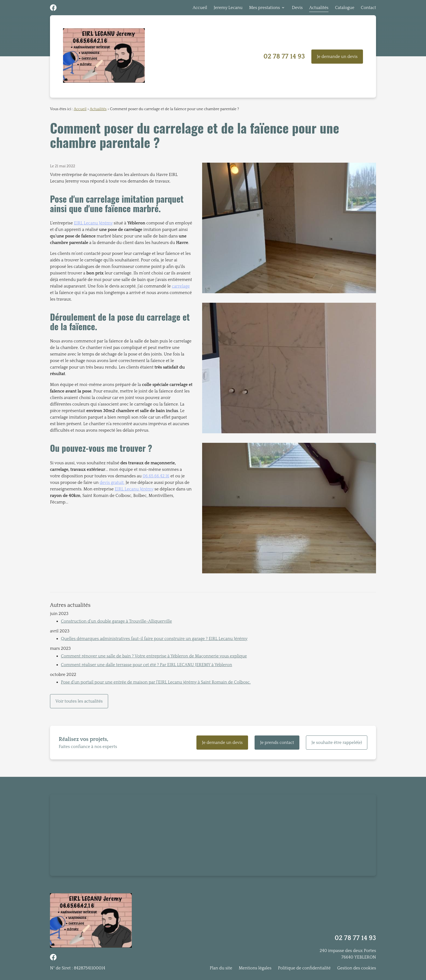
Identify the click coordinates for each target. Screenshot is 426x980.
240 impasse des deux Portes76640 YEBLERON (348, 954)
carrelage (181, 286)
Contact (368, 8)
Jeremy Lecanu (228, 8)
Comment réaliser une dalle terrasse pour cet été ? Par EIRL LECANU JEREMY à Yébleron (146, 665)
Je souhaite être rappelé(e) (337, 743)
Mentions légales (255, 968)
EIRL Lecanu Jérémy (93, 223)
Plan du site (221, 968)
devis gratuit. (112, 483)
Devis (297, 8)
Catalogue (345, 8)
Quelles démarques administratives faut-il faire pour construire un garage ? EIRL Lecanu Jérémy (154, 639)
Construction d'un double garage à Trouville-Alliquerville (116, 621)
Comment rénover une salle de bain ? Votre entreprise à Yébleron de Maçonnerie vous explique (154, 656)
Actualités (319, 8)
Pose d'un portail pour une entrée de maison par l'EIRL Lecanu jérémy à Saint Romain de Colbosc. (156, 682)
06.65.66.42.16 (156, 476)
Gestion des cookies (357, 968)
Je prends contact (277, 743)
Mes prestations (265, 8)
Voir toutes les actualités (79, 701)
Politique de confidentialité (304, 968)
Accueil (200, 8)
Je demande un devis (337, 57)
